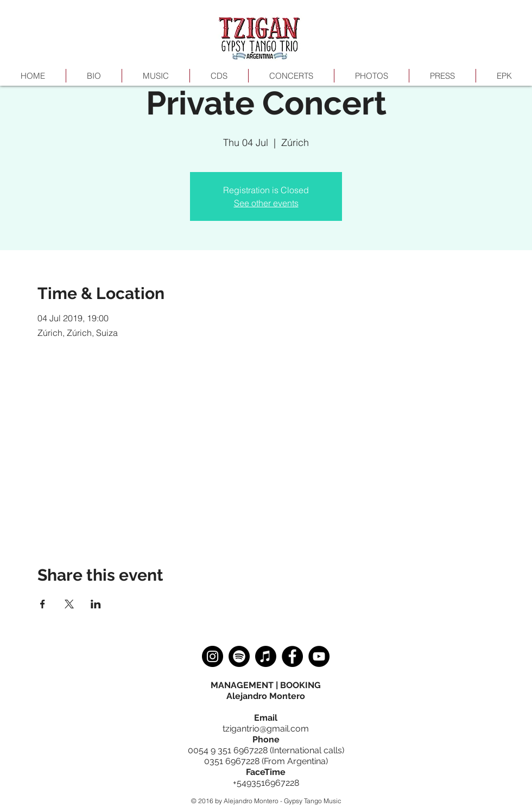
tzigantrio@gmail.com (266, 729)
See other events (266, 203)
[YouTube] (319, 656)
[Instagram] (213, 656)
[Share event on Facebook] (43, 604)
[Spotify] (239, 656)
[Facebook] (292, 656)
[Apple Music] (266, 656)
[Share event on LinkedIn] (96, 604)
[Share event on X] (69, 604)
